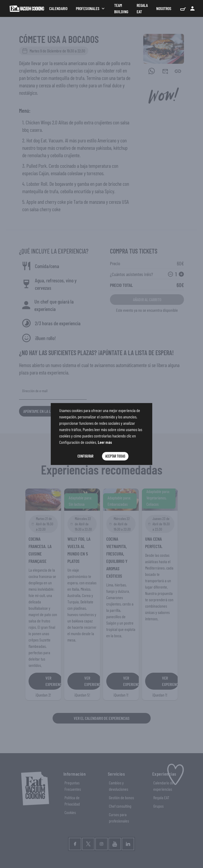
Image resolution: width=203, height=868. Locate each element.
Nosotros (164, 8)
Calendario (58, 8)
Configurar (85, 456)
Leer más (105, 442)
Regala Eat (142, 8)
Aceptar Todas (115, 456)
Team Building (121, 8)
